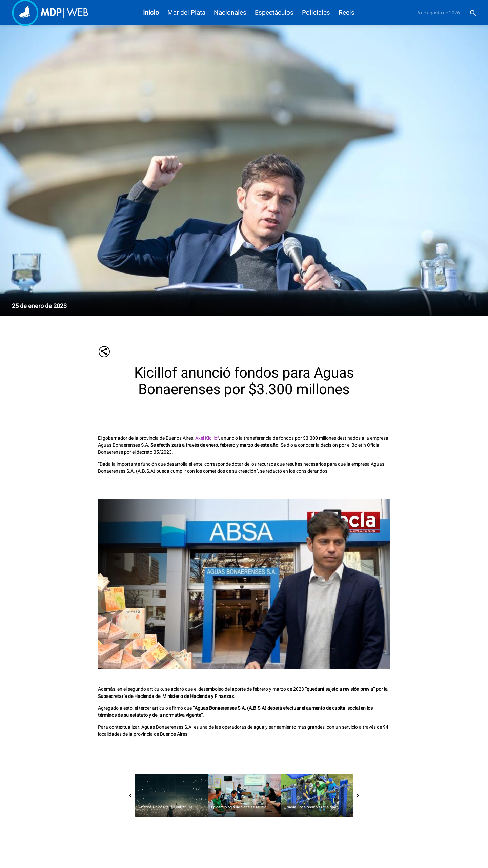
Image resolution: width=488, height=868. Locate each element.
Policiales (316, 13)
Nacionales (230, 13)
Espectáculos (274, 13)
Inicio (151, 13)
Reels (347, 13)
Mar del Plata (186, 13)
